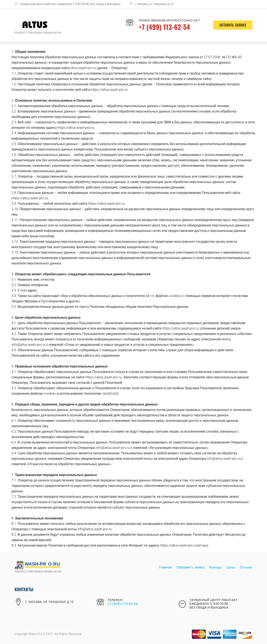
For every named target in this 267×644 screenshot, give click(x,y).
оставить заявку (233, 25)
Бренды (216, 567)
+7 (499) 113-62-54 (164, 27)
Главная (165, 567)
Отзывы (246, 567)
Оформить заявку (191, 567)
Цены (231, 567)
